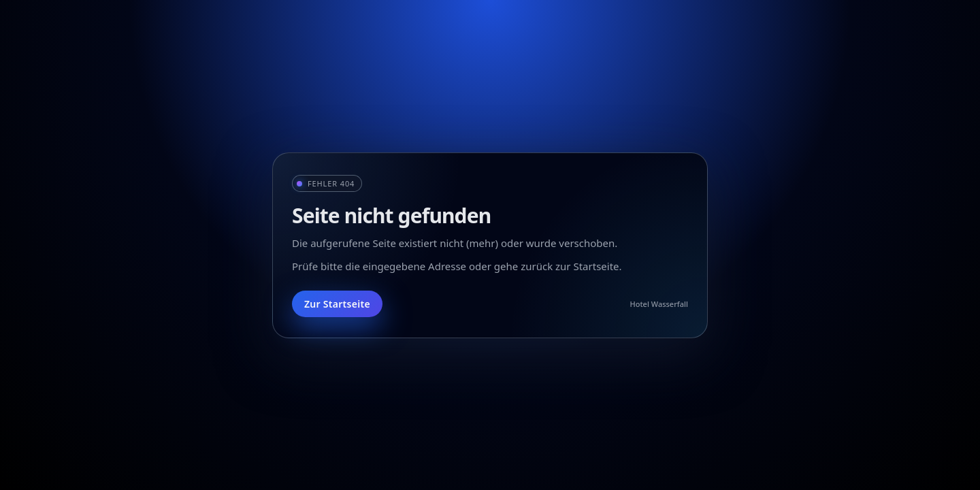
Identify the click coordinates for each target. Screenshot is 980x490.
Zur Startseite (337, 304)
